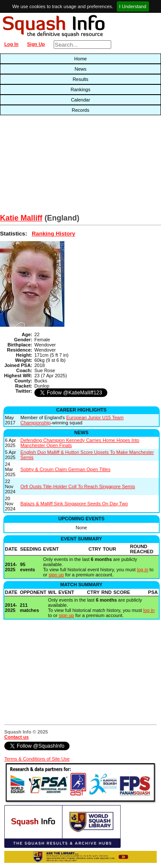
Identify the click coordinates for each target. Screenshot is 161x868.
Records (80, 110)
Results (80, 79)
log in (143, 570)
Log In (11, 44)
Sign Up (36, 44)
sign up (56, 575)
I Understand (133, 6)
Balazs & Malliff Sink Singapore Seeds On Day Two (74, 504)
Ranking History (53, 234)
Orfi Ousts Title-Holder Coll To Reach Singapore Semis (78, 486)
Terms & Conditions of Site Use (37, 759)
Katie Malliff (21, 218)
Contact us (17, 737)
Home (80, 59)
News (81, 69)
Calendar (80, 100)
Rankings (81, 89)
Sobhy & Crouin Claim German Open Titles (66, 469)
